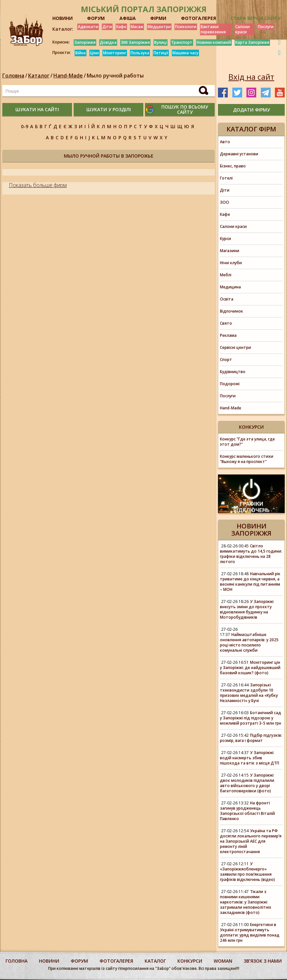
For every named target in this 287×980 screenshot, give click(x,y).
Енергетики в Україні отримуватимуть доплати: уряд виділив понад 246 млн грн (250, 932)
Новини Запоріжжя (251, 530)
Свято (226, 323)
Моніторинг (115, 53)
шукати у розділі (109, 109)
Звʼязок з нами (263, 961)
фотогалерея (116, 961)
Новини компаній (214, 42)
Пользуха (140, 53)
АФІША (128, 18)
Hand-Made (68, 76)
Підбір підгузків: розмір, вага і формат (251, 738)
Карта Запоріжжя (252, 42)
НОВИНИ (63, 18)
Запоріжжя (85, 42)
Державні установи (239, 154)
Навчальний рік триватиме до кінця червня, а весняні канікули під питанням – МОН (250, 582)
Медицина (230, 287)
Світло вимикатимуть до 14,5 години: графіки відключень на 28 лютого (251, 554)
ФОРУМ (96, 18)
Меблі (226, 275)
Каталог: (63, 29)
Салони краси (242, 29)
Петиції (161, 53)
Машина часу (185, 53)
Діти (107, 27)
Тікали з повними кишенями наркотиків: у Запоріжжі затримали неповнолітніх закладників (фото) (246, 902)
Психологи (186, 27)
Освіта (227, 299)
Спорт (226, 360)
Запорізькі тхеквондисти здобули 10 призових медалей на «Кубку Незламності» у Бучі (249, 693)
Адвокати (88, 27)
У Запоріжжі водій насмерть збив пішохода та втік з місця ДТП (250, 758)
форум (79, 961)
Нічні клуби (231, 263)
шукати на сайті (37, 109)
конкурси (190, 961)
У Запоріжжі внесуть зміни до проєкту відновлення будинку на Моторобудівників (247, 609)
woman (223, 961)
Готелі (226, 178)
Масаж (137, 27)
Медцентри (159, 27)
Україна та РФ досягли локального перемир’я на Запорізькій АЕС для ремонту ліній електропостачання (251, 841)
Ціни (94, 53)
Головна (13, 76)
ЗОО (224, 202)
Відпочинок (232, 311)
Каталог (39, 76)
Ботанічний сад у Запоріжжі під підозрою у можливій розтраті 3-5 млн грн (251, 718)
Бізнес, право (233, 166)
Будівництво (233, 372)
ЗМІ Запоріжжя (135, 42)
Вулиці (161, 42)
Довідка (108, 42)
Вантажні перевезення (213, 29)
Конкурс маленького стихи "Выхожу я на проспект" (247, 459)
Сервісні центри (235, 347)
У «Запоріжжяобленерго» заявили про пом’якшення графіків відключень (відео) (247, 872)
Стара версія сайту (255, 18)
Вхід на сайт (251, 77)
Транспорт (182, 42)
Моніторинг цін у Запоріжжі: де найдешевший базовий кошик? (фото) (250, 668)
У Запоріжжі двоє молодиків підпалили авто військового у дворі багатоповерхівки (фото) (247, 783)
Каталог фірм (251, 129)
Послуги (266, 27)
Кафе (121, 27)
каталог (155, 961)
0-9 (25, 126)
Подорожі (230, 384)
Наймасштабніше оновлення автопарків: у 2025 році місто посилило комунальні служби (249, 642)
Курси (225, 239)
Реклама (228, 335)
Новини (49, 961)
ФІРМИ (158, 18)
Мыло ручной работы (115, 76)
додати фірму (251, 110)
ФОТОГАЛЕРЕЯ (198, 18)
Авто (225, 142)
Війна (81, 53)
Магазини (230, 251)
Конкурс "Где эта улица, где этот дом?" (247, 442)
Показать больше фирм (38, 185)
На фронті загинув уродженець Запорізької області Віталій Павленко (247, 811)
